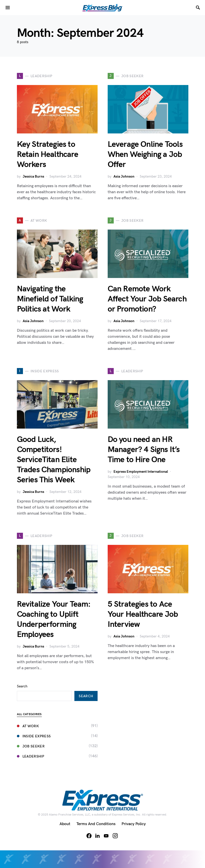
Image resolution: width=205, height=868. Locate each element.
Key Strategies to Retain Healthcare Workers (48, 155)
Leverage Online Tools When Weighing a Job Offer (145, 155)
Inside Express (34, 736)
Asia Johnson (124, 176)
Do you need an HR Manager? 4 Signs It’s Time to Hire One (144, 450)
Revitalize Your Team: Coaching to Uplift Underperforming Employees (54, 619)
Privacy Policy (134, 824)
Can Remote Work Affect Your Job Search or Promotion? (147, 299)
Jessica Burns (33, 176)
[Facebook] (89, 836)
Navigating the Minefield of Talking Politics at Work (50, 299)
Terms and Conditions (96, 824)
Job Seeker (31, 746)
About (65, 824)
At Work (28, 726)
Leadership (31, 756)
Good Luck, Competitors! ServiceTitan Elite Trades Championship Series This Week (54, 460)
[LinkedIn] (97, 836)
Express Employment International (141, 472)
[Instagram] (115, 836)
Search (22, 686)
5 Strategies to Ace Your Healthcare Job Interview (143, 614)
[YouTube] (106, 836)
